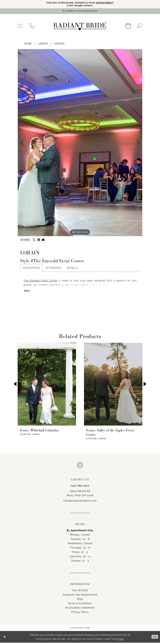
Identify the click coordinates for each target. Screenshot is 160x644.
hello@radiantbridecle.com (80, 502)
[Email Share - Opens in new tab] (43, 241)
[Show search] (140, 27)
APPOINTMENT (107, 3)
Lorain (43, 44)
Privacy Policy (80, 613)
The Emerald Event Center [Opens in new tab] (40, 281)
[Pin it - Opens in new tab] (39, 240)
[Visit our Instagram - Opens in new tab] (80, 466)
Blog (80, 600)
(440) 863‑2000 (80, 487)
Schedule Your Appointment (80, 596)
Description (31, 269)
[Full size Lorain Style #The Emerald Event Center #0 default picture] (80, 143)
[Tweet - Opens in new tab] (34, 240)
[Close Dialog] (5, 638)
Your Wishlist (80, 592)
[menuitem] (20, 27)
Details (72, 269)
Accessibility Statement (80, 609)
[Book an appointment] (80, 12)
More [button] (27, 292)
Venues (59, 44)
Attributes (54, 269)
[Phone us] (32, 27)
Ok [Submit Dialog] (154, 638)
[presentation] (47, 385)
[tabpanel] (80, 143)
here (121, 640)
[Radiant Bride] (80, 27)
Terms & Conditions (80, 605)
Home (28, 44)
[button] (20, 27)
